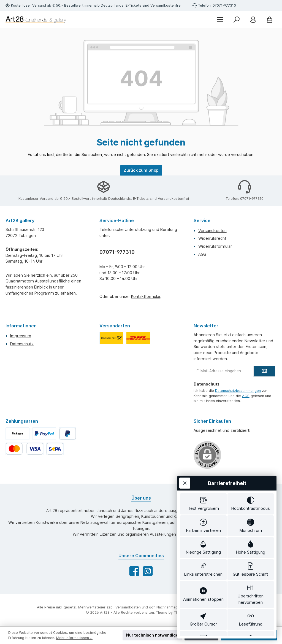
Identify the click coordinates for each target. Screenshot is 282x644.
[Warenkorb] (270, 19)
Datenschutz (22, 344)
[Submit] (264, 371)
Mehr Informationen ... (74, 638)
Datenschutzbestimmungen (238, 391)
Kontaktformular (146, 296)
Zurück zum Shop (141, 170)
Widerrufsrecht (212, 238)
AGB (202, 254)
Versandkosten (212, 231)
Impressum (21, 336)
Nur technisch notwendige (152, 635)
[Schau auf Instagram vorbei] (148, 571)
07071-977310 (117, 252)
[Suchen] (237, 19)
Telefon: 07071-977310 (217, 5)
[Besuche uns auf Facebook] (134, 571)
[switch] (203, 475)
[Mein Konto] (253, 19)
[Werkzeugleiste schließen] (185, 453)
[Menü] (220, 19)
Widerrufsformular (215, 246)
